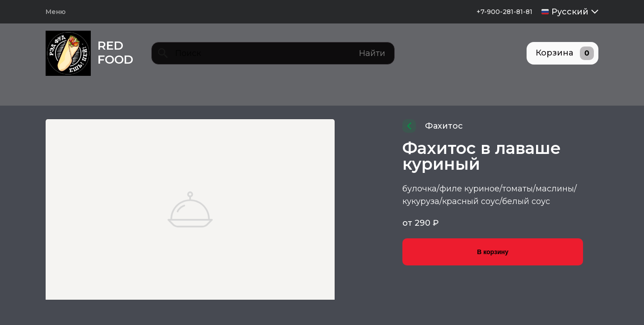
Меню (56, 12)
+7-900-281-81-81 (504, 12)
